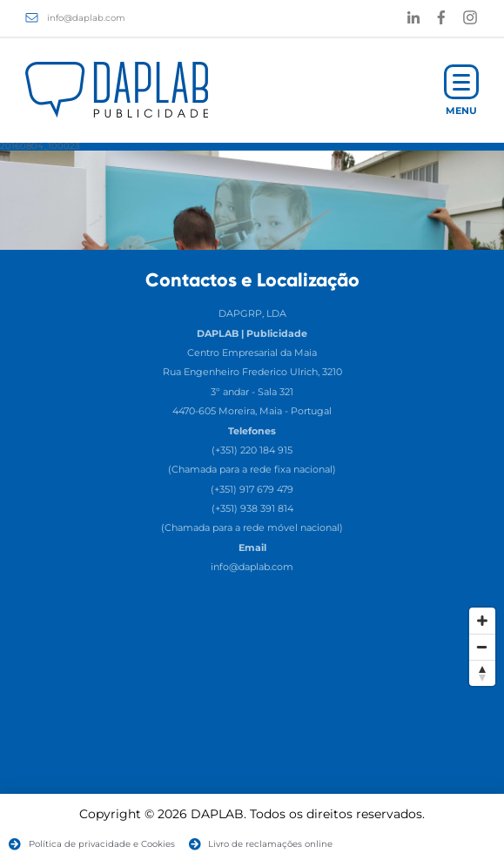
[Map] (252, 729)
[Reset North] (482, 673)
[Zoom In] (482, 621)
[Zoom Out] (482, 647)
